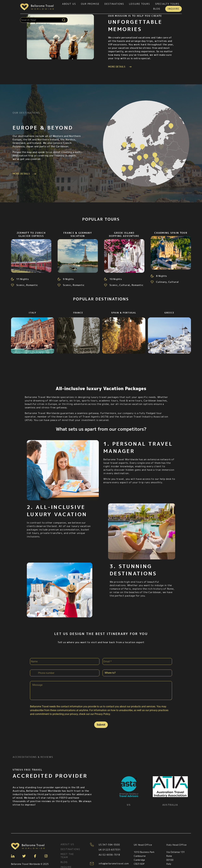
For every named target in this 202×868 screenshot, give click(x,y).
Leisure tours (140, 4)
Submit (101, 720)
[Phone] (65, 668)
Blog (157, 9)
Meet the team (67, 851)
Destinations (114, 4)
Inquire (174, 9)
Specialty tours (167, 4)
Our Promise (90, 4)
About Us (69, 4)
